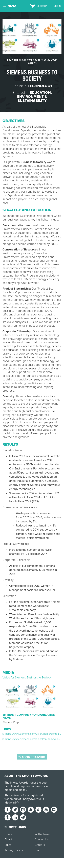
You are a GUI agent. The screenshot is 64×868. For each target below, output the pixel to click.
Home (8, 834)
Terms (8, 850)
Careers (40, 845)
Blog (38, 850)
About (8, 839)
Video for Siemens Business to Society (27, 678)
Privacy (18, 850)
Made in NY (12, 803)
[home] (32, 6)
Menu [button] (10, 6)
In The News (43, 834)
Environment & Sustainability (32, 99)
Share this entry (32, 757)
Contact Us (42, 839)
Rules (8, 845)
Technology (40, 86)
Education (40, 93)
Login (57, 6)
